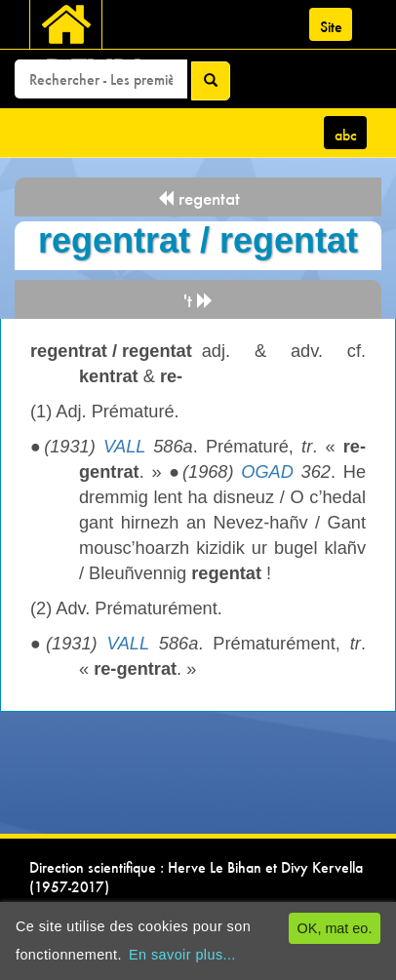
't (198, 301)
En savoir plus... (182, 955)
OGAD (267, 472)
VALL (124, 447)
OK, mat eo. (335, 928)
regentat (198, 198)
